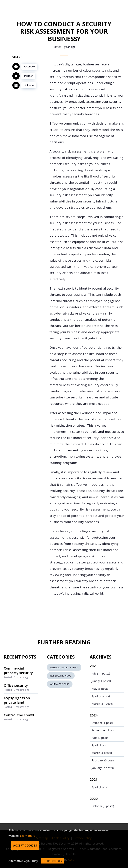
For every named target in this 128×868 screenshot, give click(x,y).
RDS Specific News (61, 676)
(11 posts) (101, 681)
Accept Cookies (25, 845)
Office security (16, 685)
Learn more (28, 836)
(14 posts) (101, 673)
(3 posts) (102, 753)
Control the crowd (19, 715)
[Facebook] (25, 67)
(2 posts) (100, 738)
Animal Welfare (60, 684)
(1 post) (102, 723)
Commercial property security (18, 670)
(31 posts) (102, 704)
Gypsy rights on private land (17, 700)
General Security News (64, 668)
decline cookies (52, 861)
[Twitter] (25, 76)
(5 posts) (100, 689)
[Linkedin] (25, 85)
